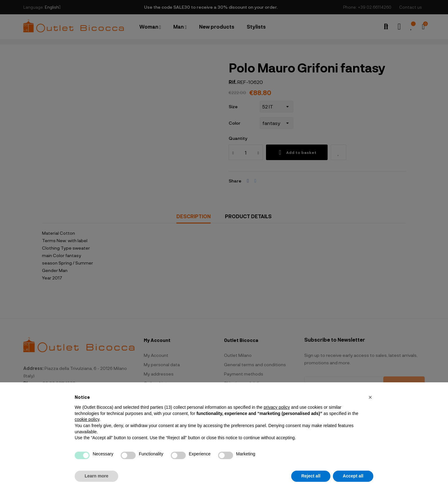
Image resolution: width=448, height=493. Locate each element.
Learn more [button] (96, 476)
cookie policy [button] (87, 419)
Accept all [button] (353, 476)
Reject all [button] (311, 476)
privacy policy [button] (277, 407)
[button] (370, 397)
